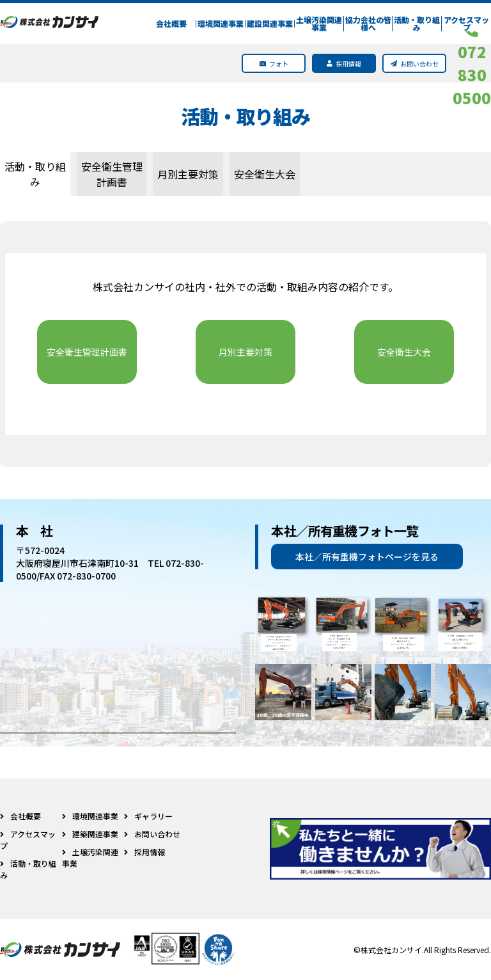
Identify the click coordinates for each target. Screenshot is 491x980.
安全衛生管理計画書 (112, 174)
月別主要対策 (188, 174)
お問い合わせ (152, 834)
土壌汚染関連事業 (319, 24)
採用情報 (144, 852)
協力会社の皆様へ (368, 24)
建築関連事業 (90, 834)
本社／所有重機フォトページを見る (367, 557)
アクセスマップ (466, 24)
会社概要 (171, 24)
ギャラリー (148, 816)
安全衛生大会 (265, 174)
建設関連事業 (270, 24)
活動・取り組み (417, 24)
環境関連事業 (221, 24)
